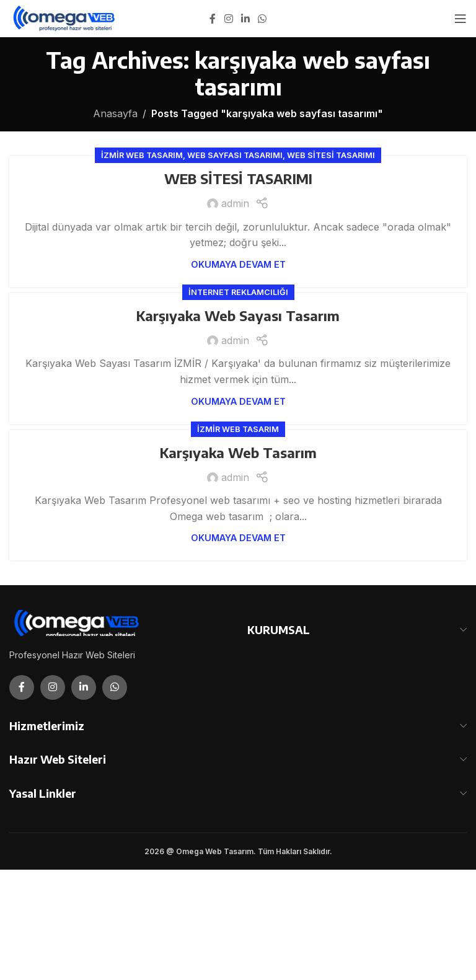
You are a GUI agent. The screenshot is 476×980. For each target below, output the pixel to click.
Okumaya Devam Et (238, 264)
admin (235, 203)
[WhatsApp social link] (262, 19)
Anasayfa (115, 113)
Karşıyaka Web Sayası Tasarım (238, 316)
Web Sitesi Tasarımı (331, 155)
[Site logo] (65, 17)
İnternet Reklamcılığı (238, 292)
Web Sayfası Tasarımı (235, 155)
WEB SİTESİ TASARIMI (238, 179)
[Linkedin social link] (245, 19)
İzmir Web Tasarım (142, 155)
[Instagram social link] (228, 19)
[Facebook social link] (213, 19)
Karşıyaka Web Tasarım (238, 452)
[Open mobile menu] (461, 19)
